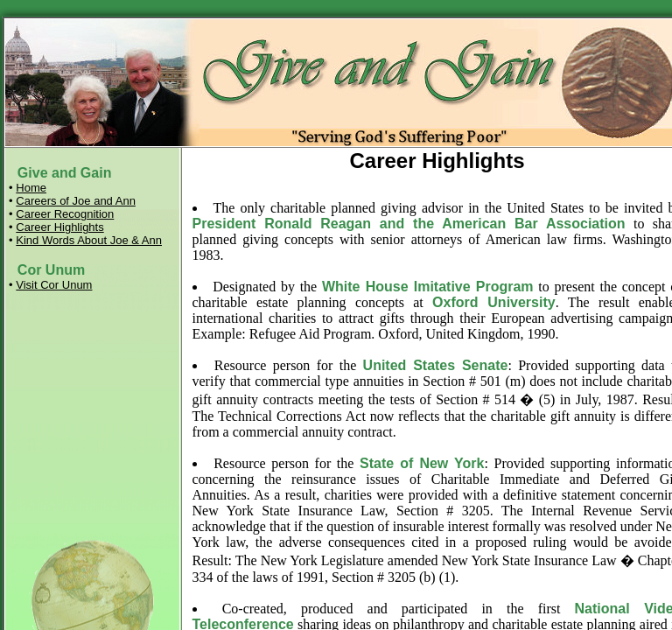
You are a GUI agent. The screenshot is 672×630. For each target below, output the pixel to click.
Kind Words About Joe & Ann (89, 240)
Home (31, 188)
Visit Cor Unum (54, 285)
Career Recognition (65, 214)
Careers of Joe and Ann (76, 201)
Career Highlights (59, 227)
